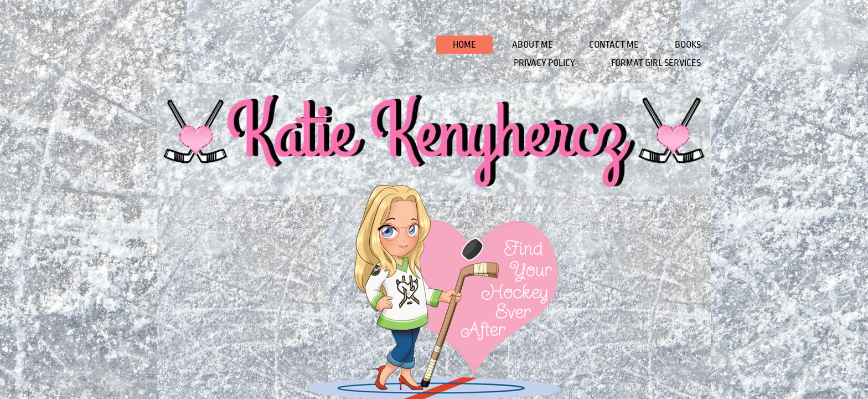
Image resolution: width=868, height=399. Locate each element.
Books (688, 45)
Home (464, 45)
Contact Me (614, 45)
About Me (533, 45)
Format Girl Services (656, 63)
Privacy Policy (544, 63)
